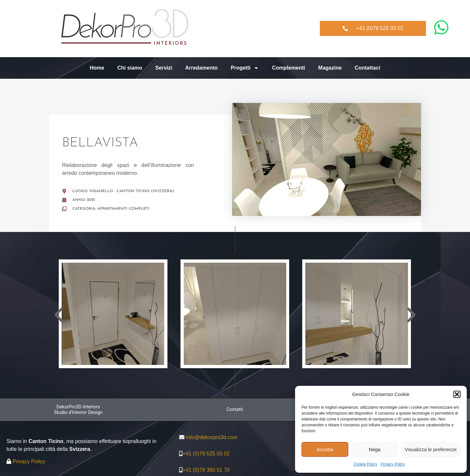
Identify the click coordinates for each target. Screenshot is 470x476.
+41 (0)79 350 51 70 (206, 470)
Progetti (245, 68)
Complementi (288, 68)
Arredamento (201, 68)
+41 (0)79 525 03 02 (206, 454)
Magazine (330, 68)
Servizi (164, 68)
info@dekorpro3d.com (212, 437)
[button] (457, 394)
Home (97, 68)
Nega (375, 449)
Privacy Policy (393, 464)
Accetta (325, 449)
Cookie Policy (365, 464)
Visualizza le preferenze (431, 449)
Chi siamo (130, 68)
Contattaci (368, 68)
